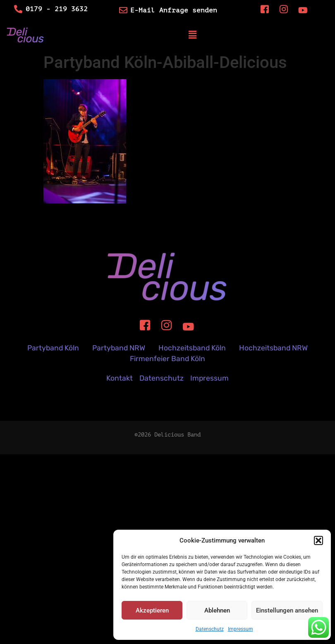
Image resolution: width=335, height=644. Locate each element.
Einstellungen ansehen (287, 610)
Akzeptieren (152, 610)
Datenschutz (210, 629)
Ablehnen (217, 610)
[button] (318, 540)
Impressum (240, 629)
